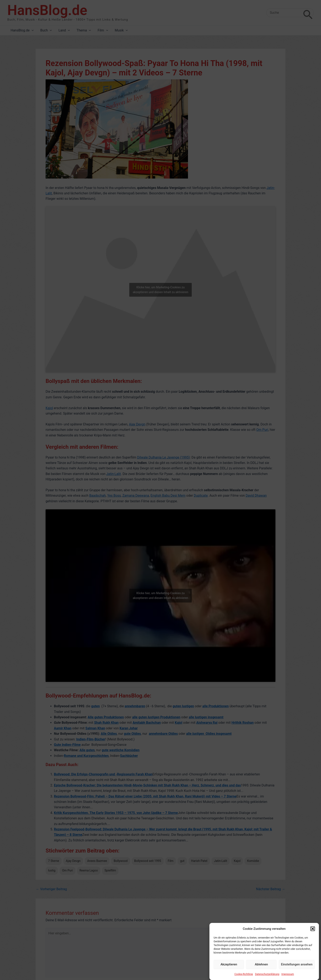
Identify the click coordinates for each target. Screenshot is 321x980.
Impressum (288, 974)
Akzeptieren (229, 964)
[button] (313, 929)
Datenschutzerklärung (267, 974)
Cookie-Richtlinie (244, 974)
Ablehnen (261, 964)
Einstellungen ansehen (297, 964)
